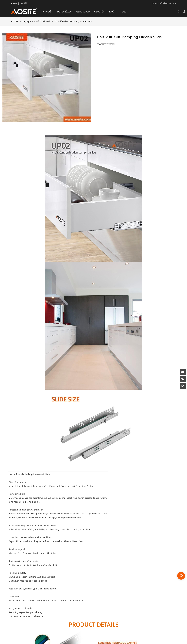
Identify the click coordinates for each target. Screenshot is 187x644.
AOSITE (15, 21)
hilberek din (48, 21)
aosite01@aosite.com (165, 3)
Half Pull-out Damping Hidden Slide (75, 21)
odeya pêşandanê (30, 21)
